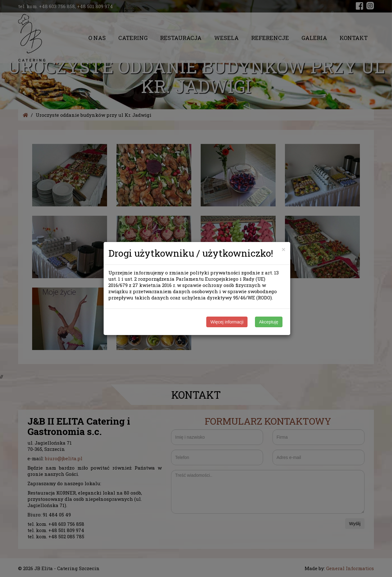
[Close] (283, 249)
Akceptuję (269, 322)
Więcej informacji (227, 322)
